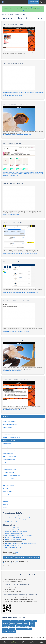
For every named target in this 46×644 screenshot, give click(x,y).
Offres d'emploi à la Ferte (11, 522)
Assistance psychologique (9, 421)
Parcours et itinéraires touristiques (13, 534)
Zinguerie (5, 508)
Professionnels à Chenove (16, 621)
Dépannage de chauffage (9, 450)
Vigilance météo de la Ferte (12, 545)
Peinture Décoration (8, 482)
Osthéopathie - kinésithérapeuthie (11, 476)
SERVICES (5, 417)
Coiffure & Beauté (7, 428)
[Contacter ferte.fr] (44, 2)
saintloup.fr (29, 629)
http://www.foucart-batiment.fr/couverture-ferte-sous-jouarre (16, 332)
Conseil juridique (7, 431)
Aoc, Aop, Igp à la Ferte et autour (13, 537)
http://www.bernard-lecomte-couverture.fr (12, 371)
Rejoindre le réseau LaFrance (33, 558)
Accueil (5, 642)
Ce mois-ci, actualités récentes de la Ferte (15, 539)
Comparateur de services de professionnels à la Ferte (18, 518)
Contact (41, 642)
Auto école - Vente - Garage (10, 424)
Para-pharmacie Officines (9, 479)
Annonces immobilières (9, 485)
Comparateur (14, 642)
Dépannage (6, 447)
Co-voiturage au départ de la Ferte (13, 541)
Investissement (6, 463)
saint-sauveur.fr (20, 629)
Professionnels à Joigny (23, 623)
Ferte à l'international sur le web (13, 547)
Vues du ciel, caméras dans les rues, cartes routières (18, 536)
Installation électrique (8, 453)
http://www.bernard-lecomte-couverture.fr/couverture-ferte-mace (17, 135)
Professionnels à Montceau (23, 626)
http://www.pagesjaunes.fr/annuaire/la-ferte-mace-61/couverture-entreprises (20, 253)
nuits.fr (33, 626)
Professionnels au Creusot (8, 626)
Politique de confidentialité (36, 7)
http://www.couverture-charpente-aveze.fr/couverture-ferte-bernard (18, 55)
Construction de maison (9, 434)
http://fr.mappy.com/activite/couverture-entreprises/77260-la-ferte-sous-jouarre (20, 292)
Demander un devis (8, 558)
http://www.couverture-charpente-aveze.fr (12, 410)
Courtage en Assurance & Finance (11, 437)
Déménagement (7, 444)
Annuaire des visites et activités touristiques (16, 532)
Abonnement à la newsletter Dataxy (16, 549)
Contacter (15, 552)
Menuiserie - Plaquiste (8, 472)
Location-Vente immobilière (10, 466)
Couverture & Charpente (9, 440)
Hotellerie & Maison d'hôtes (10, 456)
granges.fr (13, 623)
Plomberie (5, 488)
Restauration (6, 498)
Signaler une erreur (19, 558)
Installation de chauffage (9, 460)
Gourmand (32, 642)
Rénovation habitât (7, 492)
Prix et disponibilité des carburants (19, 528)
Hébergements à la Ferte (17, 516)
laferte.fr (32, 623)
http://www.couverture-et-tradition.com (11, 214)
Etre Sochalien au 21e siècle (9, 632)
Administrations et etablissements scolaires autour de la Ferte (20, 543)
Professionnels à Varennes (8, 629)
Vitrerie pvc (5, 504)
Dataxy (17, 561)
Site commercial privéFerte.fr (34, 2)
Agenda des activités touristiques (13, 530)
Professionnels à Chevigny (30, 621)
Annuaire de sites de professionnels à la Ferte (16, 520)
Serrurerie (5, 501)
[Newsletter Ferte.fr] (41, 2)
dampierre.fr (5, 623)
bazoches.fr (5, 621)
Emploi (23, 642)
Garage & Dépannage (8, 495)
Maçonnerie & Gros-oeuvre (9, 469)
